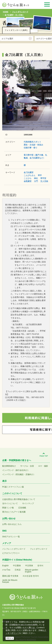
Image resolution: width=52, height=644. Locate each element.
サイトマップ (28, 503)
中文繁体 (17, 566)
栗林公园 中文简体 (10, 576)
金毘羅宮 (28, 181)
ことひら (28, 178)
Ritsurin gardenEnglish (32, 571)
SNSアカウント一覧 (11, 537)
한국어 (40, 566)
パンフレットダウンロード (14, 549)
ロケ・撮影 (43, 466)
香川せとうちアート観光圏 (14, 512)
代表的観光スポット (32, 142)
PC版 (5, 487)
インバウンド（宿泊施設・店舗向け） (19, 474)
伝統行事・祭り (31, 148)
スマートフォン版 (16, 487)
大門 (36, 181)
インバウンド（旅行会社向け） (16, 470)
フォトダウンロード (39, 549)
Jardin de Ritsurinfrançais (10, 581)
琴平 (40, 175)
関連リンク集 (8, 508)
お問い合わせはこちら (12, 524)
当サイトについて (10, 503)
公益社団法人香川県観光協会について (19, 499)
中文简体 (29, 566)
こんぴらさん (30, 175)
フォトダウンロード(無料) (16, 30)
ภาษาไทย (6, 570)
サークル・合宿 (27, 466)
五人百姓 (44, 181)
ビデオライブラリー (11, 553)
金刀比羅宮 (29, 172)
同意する (10, 638)
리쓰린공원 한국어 (31, 576)
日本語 (18, 570)
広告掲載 (22, 508)
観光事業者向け (9, 466)
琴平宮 (43, 178)
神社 (36, 178)
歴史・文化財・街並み (33, 145)
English (5, 566)
